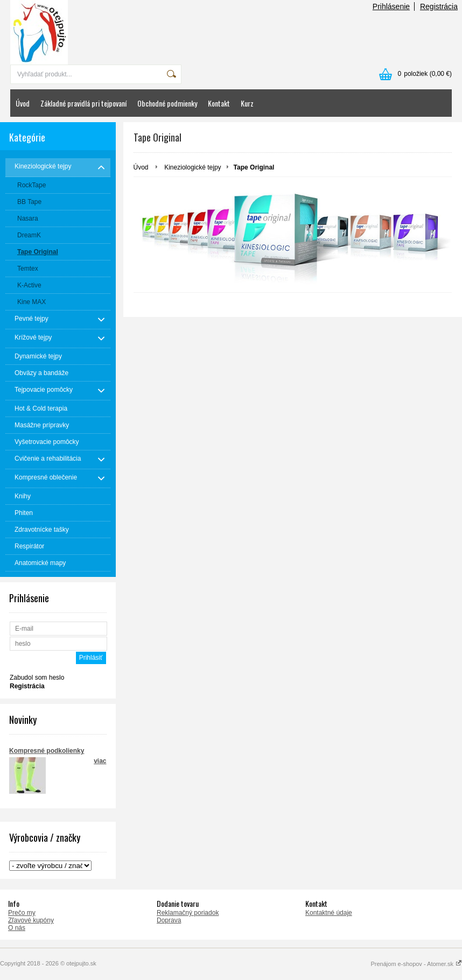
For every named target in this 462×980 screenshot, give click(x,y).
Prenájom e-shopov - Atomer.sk (416, 964)
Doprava (169, 920)
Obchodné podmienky (167, 103)
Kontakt (219, 103)
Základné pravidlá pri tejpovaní (83, 103)
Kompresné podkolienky (47, 751)
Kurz (247, 103)
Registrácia (439, 6)
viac (100, 761)
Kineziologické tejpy (192, 167)
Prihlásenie (391, 6)
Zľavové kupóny (31, 920)
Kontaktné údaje (329, 913)
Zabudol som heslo (37, 678)
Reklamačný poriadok (188, 913)
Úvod (23, 103)
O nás (17, 928)
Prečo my (22, 913)
